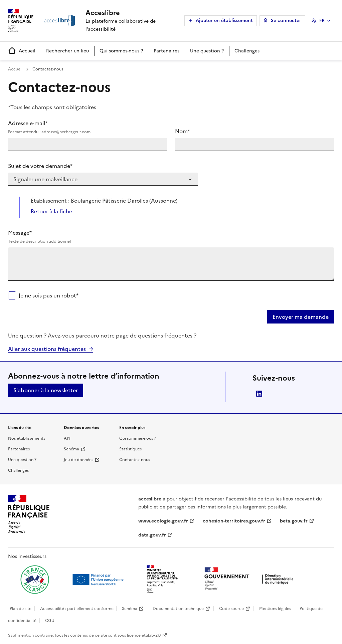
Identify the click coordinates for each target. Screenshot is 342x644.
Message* (171, 237)
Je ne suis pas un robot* (49, 295)
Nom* (183, 131)
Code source (231, 609)
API (67, 438)
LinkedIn (259, 394)
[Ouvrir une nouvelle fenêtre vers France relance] (35, 580)
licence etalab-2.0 (144, 635)
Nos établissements (27, 438)
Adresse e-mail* (88, 127)
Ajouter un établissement (224, 21)
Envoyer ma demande (301, 317)
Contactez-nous (135, 460)
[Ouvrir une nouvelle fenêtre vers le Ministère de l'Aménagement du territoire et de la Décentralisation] (163, 580)
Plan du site (21, 609)
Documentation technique (178, 609)
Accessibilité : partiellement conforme (77, 609)
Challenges (247, 51)
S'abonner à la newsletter (46, 390)
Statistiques (130, 449)
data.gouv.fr (152, 535)
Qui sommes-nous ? (121, 51)
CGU (50, 621)
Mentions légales (275, 609)
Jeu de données (78, 460)
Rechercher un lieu (67, 51)
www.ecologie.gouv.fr (163, 521)
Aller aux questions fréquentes (47, 349)
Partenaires (166, 51)
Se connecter (286, 21)
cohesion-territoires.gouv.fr (234, 521)
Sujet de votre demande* (40, 166)
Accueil (22, 51)
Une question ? (207, 51)
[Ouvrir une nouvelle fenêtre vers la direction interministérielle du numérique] (250, 579)
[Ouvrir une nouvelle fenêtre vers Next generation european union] (99, 580)
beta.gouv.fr (294, 521)
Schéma (71, 449)
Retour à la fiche (51, 211)
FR (322, 21)
